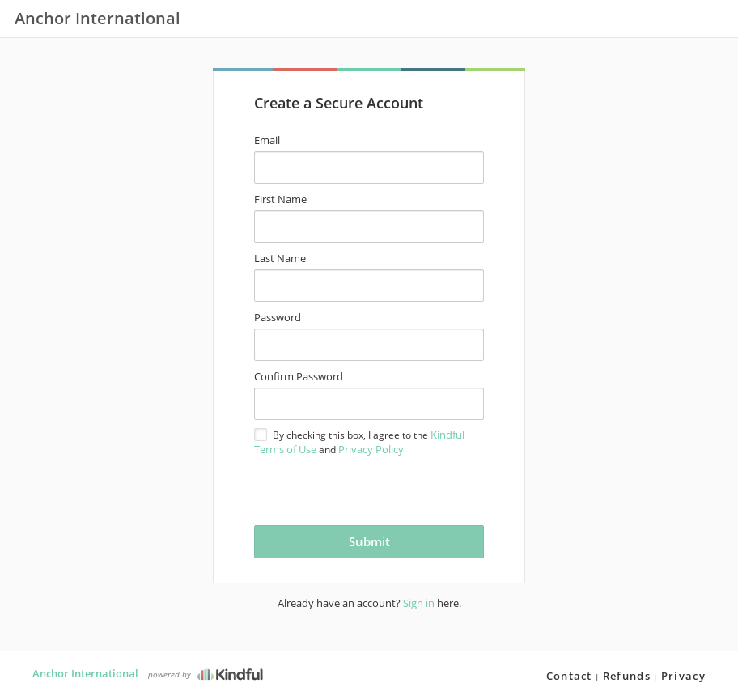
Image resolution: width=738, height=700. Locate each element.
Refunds (627, 676)
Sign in (419, 603)
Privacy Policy (371, 449)
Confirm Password (299, 376)
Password (278, 317)
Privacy (683, 676)
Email (267, 140)
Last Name (280, 258)
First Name (280, 199)
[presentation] (350, 489)
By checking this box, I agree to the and (359, 442)
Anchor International (85, 673)
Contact (569, 676)
